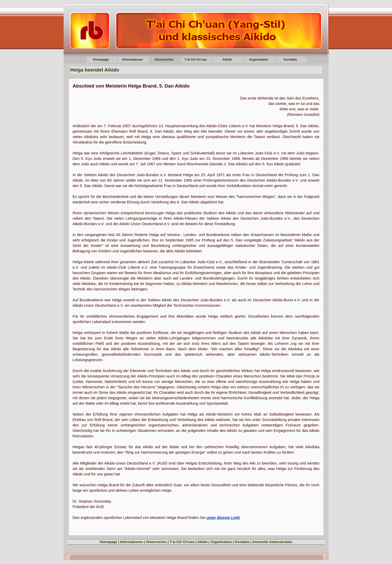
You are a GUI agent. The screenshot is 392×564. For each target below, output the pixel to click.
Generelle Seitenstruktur (272, 542)
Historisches (156, 542)
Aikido (202, 542)
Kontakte (242, 542)
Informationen (132, 542)
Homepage (108, 542)
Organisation (221, 542)
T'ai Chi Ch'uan (182, 542)
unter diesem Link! (223, 518)
